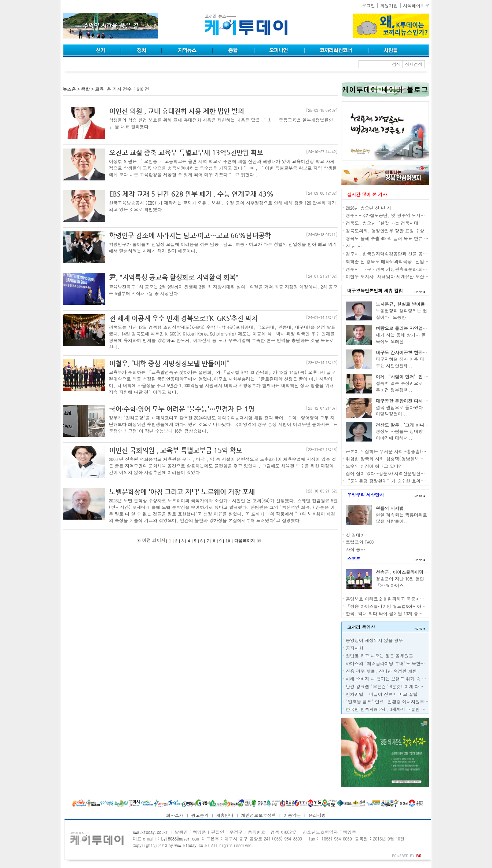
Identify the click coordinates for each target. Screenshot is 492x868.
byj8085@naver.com (180, 838)
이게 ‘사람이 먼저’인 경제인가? (410, 376)
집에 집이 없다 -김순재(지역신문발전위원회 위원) (396, 473)
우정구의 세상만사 (366, 495)
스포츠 (354, 558)
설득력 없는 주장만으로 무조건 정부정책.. (399, 386)
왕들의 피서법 (390, 508)
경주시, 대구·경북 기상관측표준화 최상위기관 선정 (398, 269)
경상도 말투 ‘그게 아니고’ (404, 425)
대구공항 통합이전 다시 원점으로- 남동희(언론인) (426, 401)
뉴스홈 (69, 89)
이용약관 (292, 815)
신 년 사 (354, 246)
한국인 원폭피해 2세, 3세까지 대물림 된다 (388, 709)
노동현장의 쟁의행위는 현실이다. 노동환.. (401, 314)
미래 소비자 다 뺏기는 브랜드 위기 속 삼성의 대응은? (399, 679)
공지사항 (355, 648)
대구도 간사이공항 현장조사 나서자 (411, 352)
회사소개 (175, 815)
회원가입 (389, 5)
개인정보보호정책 (258, 815)
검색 (396, 64)
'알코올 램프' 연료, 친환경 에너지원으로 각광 (392, 701)
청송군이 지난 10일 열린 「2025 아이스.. (400, 582)
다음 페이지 (245, 541)
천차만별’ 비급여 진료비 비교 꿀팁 (382, 694)
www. (150, 832)
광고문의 (200, 815)
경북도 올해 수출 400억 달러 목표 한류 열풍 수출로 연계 (402, 238)
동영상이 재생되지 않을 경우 (374, 640)
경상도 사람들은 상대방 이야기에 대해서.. (399, 434)
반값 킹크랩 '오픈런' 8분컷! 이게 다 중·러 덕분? (396, 686)
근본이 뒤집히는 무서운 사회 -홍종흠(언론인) (392, 451)
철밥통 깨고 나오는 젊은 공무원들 (379, 655)
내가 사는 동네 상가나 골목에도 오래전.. (401, 338)
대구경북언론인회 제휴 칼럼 (375, 290)
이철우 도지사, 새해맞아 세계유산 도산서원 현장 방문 (400, 276)
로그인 (368, 5)
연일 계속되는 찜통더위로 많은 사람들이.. (401, 518)
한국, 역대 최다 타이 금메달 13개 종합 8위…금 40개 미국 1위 (407, 613)
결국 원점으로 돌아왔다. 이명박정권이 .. (400, 411)
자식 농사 (355, 549)
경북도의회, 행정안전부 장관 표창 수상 (385, 230)
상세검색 (414, 64)
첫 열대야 (355, 535)
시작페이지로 (416, 5)
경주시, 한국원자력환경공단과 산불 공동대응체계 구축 (400, 254)
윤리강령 (317, 815)
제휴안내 (225, 815)
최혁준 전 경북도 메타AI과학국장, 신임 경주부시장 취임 (402, 261)
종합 (85, 89)
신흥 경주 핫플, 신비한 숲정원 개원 (381, 671)
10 (228, 541)
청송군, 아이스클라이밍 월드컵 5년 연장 (416, 572)
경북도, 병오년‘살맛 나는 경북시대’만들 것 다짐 (397, 223)
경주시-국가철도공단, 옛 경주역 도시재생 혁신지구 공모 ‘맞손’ (412, 215)
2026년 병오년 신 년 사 (368, 208)
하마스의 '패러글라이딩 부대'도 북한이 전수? (392, 663)
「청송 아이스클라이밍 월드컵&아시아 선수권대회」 (397, 606)
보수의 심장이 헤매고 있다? (373, 466)
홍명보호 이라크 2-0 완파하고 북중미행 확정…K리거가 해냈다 (407, 599)
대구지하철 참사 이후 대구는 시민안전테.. (400, 362)
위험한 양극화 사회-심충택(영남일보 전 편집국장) (396, 459)
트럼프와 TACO (360, 542)
